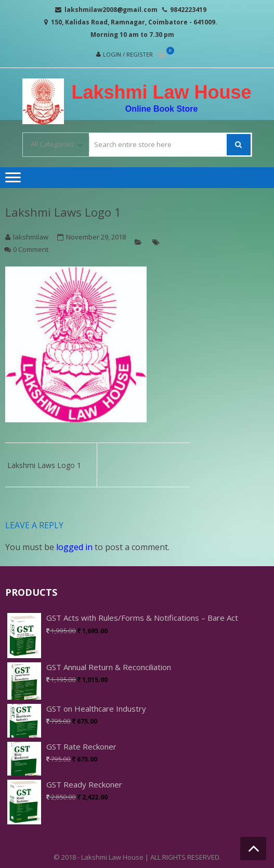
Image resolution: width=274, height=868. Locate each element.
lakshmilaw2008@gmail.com (111, 10)
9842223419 (188, 10)
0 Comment (31, 249)
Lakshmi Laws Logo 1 (63, 212)
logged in (74, 547)
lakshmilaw (31, 237)
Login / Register (128, 54)
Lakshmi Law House (161, 92)
